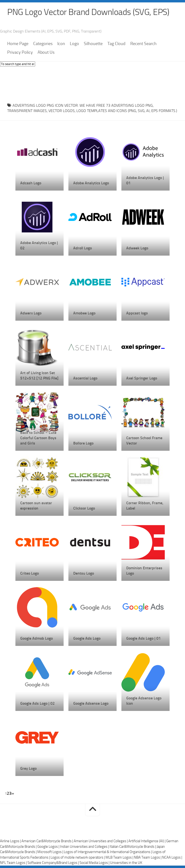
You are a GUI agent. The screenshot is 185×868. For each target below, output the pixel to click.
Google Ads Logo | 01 (143, 638)
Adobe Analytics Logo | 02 (39, 245)
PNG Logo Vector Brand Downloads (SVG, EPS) (88, 12)
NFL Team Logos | (14, 863)
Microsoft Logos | (51, 852)
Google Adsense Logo (91, 703)
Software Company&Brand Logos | (53, 863)
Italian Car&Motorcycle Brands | (133, 847)
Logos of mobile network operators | (78, 857)
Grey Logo (28, 768)
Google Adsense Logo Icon (144, 701)
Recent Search (143, 44)
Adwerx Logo (31, 313)
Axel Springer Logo (142, 378)
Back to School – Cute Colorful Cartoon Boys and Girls (38, 438)
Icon (61, 44)
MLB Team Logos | (120, 857)
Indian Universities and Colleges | (85, 847)
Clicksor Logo (84, 508)
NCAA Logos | (172, 857)
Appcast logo (137, 313)
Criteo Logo (30, 573)
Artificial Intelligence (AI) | (147, 841)
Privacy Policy (20, 52)
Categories (43, 44)
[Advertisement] (92, 83)
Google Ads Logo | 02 (37, 703)
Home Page (18, 44)
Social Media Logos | (95, 863)
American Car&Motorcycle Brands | (48, 841)
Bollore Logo (83, 443)
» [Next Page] (13, 793)
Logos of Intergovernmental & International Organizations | (108, 852)
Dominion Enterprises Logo (144, 571)
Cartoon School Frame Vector (144, 441)
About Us (46, 52)
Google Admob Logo (36, 638)
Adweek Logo (137, 248)
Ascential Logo (85, 378)
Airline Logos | (11, 841)
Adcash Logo (31, 183)
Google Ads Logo (87, 638)
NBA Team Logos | (148, 857)
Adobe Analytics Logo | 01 (145, 180)
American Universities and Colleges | (101, 841)
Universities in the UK (126, 863)
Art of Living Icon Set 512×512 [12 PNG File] (39, 375)
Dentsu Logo (84, 573)
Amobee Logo (84, 313)
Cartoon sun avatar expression (36, 506)
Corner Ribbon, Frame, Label (145, 506)
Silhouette (93, 44)
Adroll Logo (83, 248)
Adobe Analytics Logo (91, 183)
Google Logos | (49, 847)
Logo (74, 44)
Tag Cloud (116, 44)
